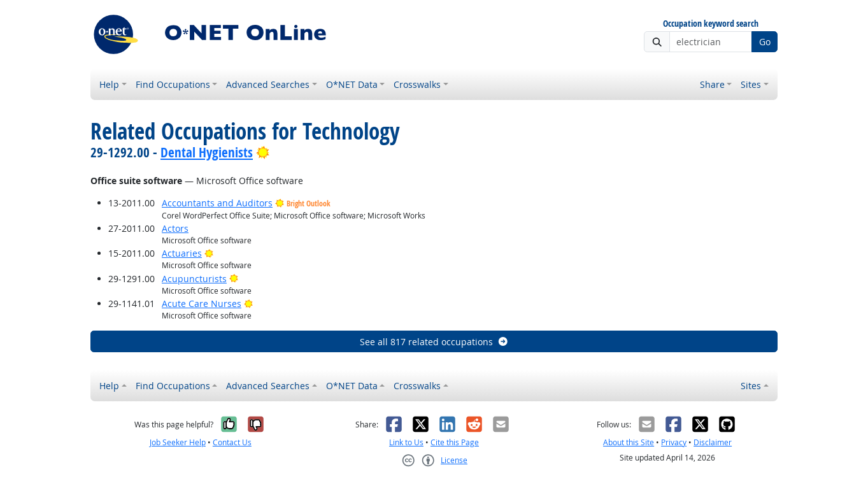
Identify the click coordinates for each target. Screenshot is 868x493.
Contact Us (232, 442)
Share (712, 84)
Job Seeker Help (178, 442)
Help (109, 84)
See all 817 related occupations (434, 342)
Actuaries (182, 253)
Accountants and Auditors (217, 203)
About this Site (629, 442)
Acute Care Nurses (202, 304)
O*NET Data (352, 84)
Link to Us (406, 442)
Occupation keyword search (711, 24)
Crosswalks (417, 84)
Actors (175, 228)
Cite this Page (455, 442)
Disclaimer (713, 442)
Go (765, 42)
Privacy (674, 442)
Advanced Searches (268, 84)
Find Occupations (173, 84)
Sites (751, 84)
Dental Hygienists (207, 152)
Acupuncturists (194, 279)
